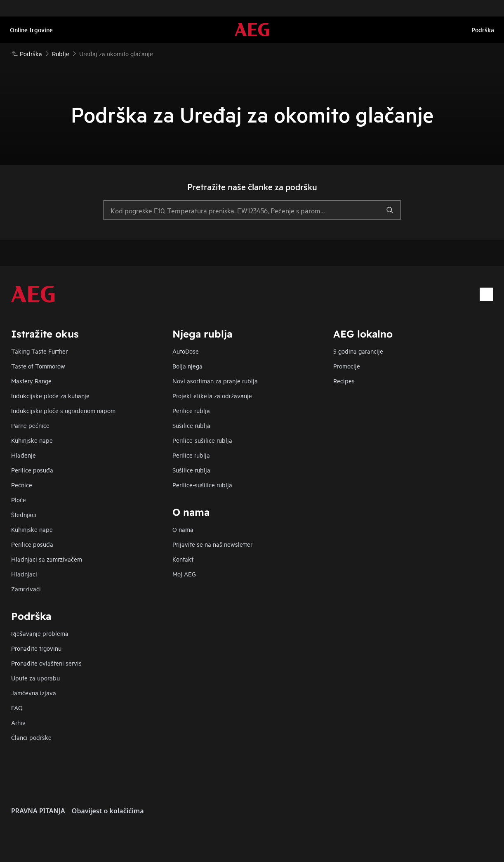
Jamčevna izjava (34, 693)
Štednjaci (24, 514)
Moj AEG (184, 574)
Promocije (347, 366)
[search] (390, 210)
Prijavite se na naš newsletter (212, 544)
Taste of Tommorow (38, 366)
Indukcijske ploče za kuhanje (50, 396)
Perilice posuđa (32, 470)
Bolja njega (187, 366)
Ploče (19, 499)
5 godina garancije (358, 351)
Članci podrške (31, 737)
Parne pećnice (30, 425)
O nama (183, 529)
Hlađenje (24, 455)
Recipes (344, 381)
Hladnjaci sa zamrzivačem (47, 559)
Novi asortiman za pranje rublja (215, 381)
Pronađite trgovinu (36, 648)
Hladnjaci (24, 574)
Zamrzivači (26, 589)
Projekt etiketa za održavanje (212, 396)
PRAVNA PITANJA (38, 811)
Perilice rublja (191, 410)
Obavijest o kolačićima (108, 811)
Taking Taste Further (39, 351)
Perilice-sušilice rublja (202, 440)
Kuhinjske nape (32, 440)
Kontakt (183, 559)
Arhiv (18, 722)
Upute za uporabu (35, 678)
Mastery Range (31, 381)
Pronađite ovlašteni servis (46, 663)
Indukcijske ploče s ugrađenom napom (63, 410)
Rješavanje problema (40, 633)
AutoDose (186, 351)
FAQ (17, 707)
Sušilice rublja (191, 425)
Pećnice (22, 485)
